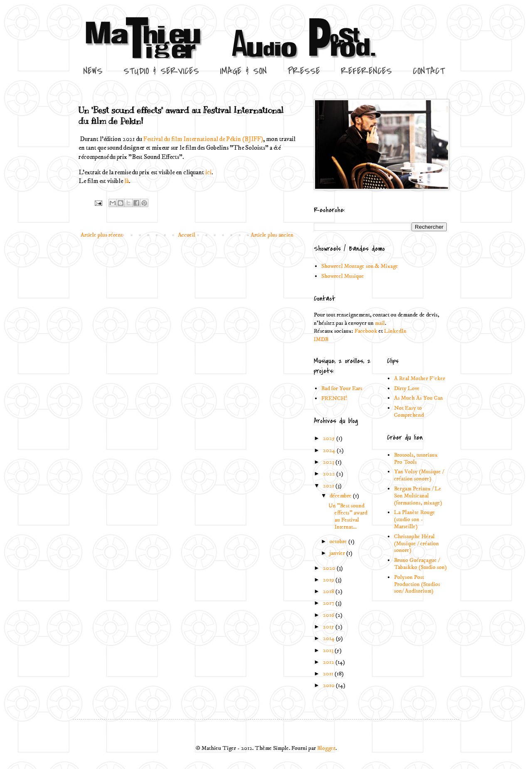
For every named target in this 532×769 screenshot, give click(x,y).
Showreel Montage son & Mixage (360, 266)
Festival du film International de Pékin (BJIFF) (203, 139)
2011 (329, 674)
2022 (330, 474)
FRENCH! (334, 398)
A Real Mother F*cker (420, 378)
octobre (339, 542)
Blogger (326, 748)
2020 (330, 568)
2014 (329, 638)
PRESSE (304, 71)
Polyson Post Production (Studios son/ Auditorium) (417, 584)
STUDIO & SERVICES (161, 71)
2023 (329, 462)
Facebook (366, 331)
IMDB (321, 339)
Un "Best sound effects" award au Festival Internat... (348, 516)
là (127, 181)
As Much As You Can (419, 398)
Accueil (187, 235)
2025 (330, 438)
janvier (338, 553)
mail (380, 323)
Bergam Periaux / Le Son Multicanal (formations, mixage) (418, 496)
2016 (329, 615)
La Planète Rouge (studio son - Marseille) (415, 519)
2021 (329, 486)
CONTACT (429, 71)
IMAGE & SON (243, 71)
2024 (330, 450)
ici (208, 172)
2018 (329, 591)
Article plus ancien (272, 235)
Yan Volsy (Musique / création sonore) (419, 475)
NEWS (93, 71)
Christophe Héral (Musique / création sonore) (416, 544)
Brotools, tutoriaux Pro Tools (416, 459)
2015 (329, 627)
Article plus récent (102, 235)
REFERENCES (366, 71)
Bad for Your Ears (342, 388)
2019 (329, 580)
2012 (329, 662)
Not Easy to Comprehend (409, 412)
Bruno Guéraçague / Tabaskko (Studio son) (420, 564)
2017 (329, 603)
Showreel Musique (343, 276)
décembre (341, 496)
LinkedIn (395, 331)
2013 (329, 650)
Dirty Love (407, 388)
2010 (329, 685)
